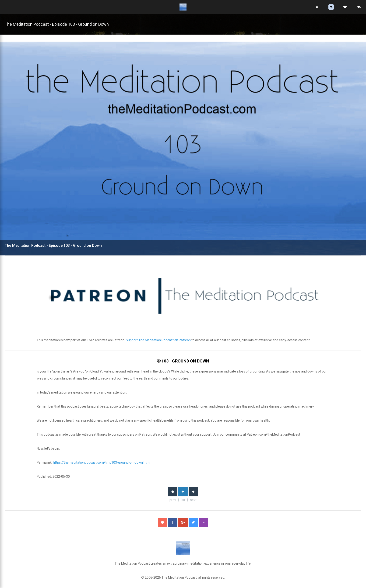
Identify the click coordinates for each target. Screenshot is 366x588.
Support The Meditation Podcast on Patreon (158, 340)
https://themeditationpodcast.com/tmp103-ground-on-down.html (102, 463)
